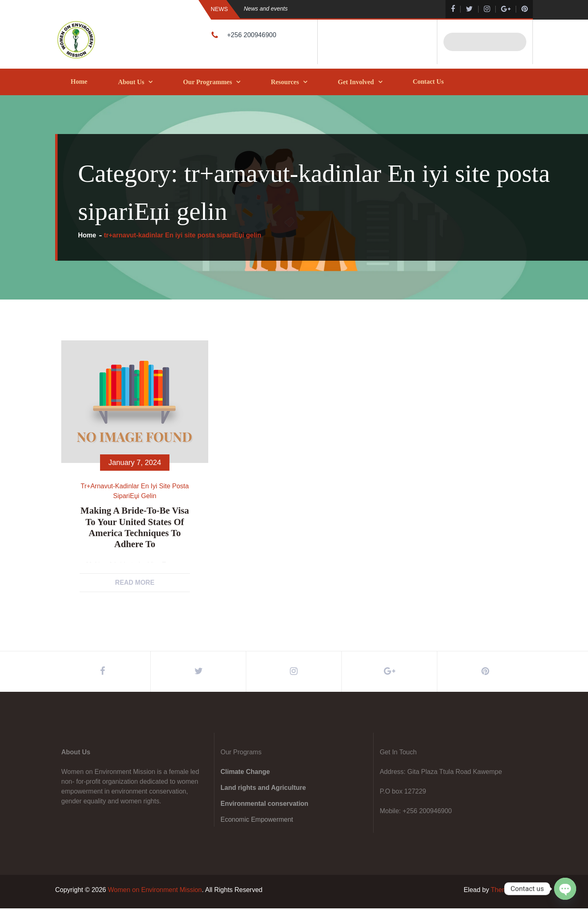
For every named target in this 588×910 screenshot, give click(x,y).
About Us (131, 82)
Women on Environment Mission (155, 891)
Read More (135, 582)
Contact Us (428, 82)
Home (79, 82)
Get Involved (356, 82)
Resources (285, 82)
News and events (266, 9)
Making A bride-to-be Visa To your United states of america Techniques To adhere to (135, 526)
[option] (329, 9)
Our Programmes (207, 82)
